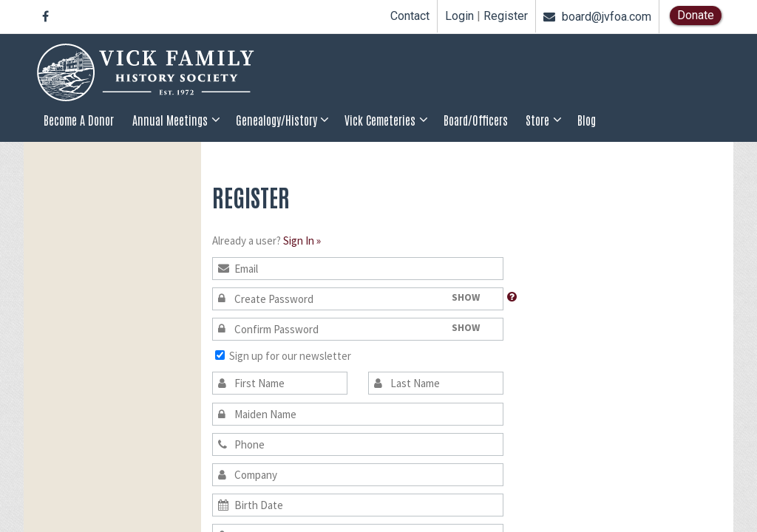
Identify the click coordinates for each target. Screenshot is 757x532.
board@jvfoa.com (597, 17)
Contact (410, 16)
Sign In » (302, 241)
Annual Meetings (170, 120)
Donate (696, 15)
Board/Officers (476, 120)
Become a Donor (79, 120)
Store (537, 120)
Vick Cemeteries (380, 120)
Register (506, 16)
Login (459, 16)
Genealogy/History (276, 120)
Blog (587, 120)
